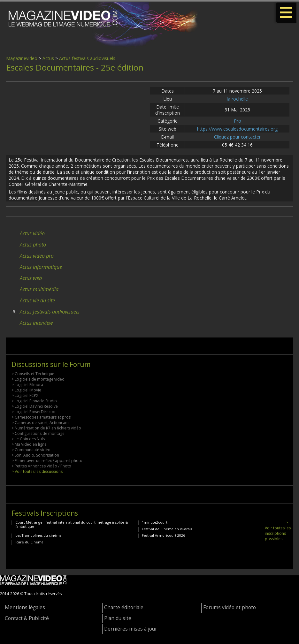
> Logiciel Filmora (27, 385)
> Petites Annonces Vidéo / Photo (41, 466)
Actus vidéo (32, 233)
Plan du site (118, 618)
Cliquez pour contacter (237, 137)
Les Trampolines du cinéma (38, 535)
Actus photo (33, 245)
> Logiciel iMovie (26, 390)
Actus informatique (41, 267)
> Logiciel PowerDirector (34, 412)
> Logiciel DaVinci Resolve (35, 406)
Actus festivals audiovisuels (87, 58)
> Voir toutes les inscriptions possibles (278, 531)
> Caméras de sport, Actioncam (40, 423)
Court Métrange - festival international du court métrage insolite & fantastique (72, 524)
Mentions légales (25, 607)
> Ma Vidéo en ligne (29, 444)
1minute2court (155, 522)
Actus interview (36, 323)
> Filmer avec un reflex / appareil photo (47, 461)
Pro (238, 121)
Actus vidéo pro (37, 256)
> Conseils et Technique (33, 374)
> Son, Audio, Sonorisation (35, 455)
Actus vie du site (37, 300)
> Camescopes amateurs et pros (41, 417)
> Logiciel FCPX (25, 395)
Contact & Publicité (27, 618)
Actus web (31, 278)
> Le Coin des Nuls (28, 439)
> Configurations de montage (38, 433)
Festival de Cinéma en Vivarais (167, 529)
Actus (48, 58)
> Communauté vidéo (31, 450)
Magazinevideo (22, 58)
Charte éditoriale (124, 607)
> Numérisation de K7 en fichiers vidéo (46, 428)
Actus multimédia (39, 289)
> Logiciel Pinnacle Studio (34, 401)
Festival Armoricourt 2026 (163, 535)
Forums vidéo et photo (230, 607)
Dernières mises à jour (131, 629)
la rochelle (237, 99)
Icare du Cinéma (29, 542)
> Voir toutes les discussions (37, 471)
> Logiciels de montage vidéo (38, 379)
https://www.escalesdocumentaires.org (237, 129)
